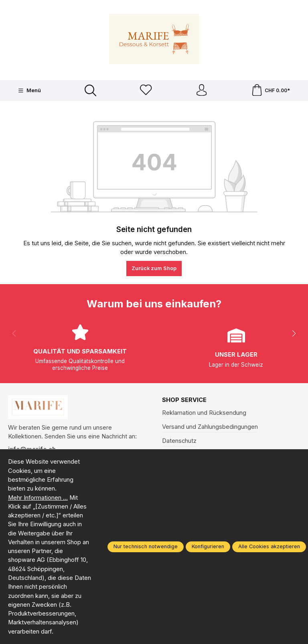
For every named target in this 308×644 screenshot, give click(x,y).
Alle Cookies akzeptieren (269, 546)
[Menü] (29, 91)
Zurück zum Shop (154, 269)
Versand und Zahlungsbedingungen (210, 427)
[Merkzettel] (146, 91)
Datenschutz (179, 441)
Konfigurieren (208, 546)
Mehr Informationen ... (38, 498)
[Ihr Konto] (201, 91)
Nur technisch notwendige (146, 546)
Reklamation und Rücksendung (204, 413)
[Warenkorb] (271, 91)
